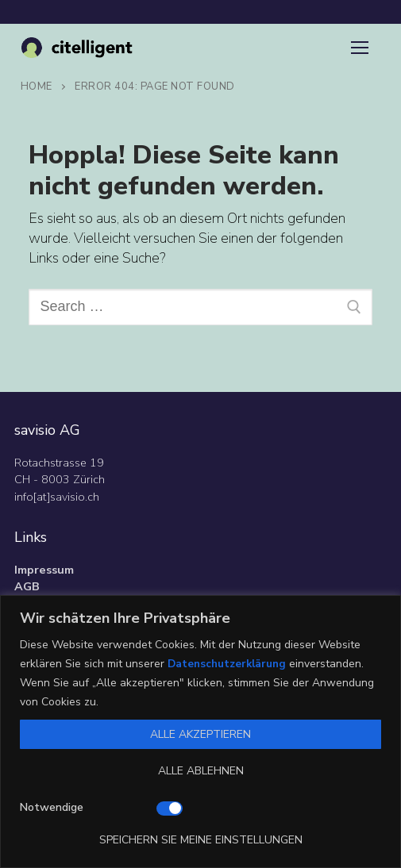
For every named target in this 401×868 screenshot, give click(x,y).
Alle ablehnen (201, 771)
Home (37, 86)
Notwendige (52, 807)
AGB (27, 586)
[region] (200, 732)
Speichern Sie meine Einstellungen (201, 840)
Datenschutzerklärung (229, 664)
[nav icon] (359, 48)
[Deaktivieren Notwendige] (170, 808)
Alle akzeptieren (200, 734)
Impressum (44, 570)
